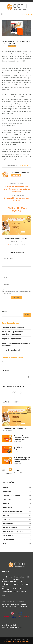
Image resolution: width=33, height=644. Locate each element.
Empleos (17, 504)
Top (17, 543)
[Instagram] (27, 14)
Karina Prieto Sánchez (12, 44)
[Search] (31, 14)
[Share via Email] (28, 165)
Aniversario (17, 492)
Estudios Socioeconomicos (17, 512)
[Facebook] (23, 14)
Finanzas (17, 516)
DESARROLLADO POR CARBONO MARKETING (16, 641)
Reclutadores (17, 523)
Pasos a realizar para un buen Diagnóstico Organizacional (22, 438)
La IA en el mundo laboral (11, 350)
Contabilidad (17, 500)
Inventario (17, 519)
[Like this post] (20, 165)
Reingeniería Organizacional (17, 531)
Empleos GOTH (17, 508)
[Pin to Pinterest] (26, 165)
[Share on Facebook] (22, 165)
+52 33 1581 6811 (14, 584)
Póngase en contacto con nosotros (14, 591)
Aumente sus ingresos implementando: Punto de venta (22, 460)
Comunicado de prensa (17, 496)
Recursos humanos (17, 527)
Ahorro (17, 488)
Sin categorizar (17, 539)
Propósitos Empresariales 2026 (16, 238)
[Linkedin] (29, 14)
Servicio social (17, 535)
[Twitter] (25, 14)
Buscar (4, 311)
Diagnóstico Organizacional (12, 339)
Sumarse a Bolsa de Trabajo (12, 627)
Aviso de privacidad (9, 625)
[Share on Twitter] (24, 165)
